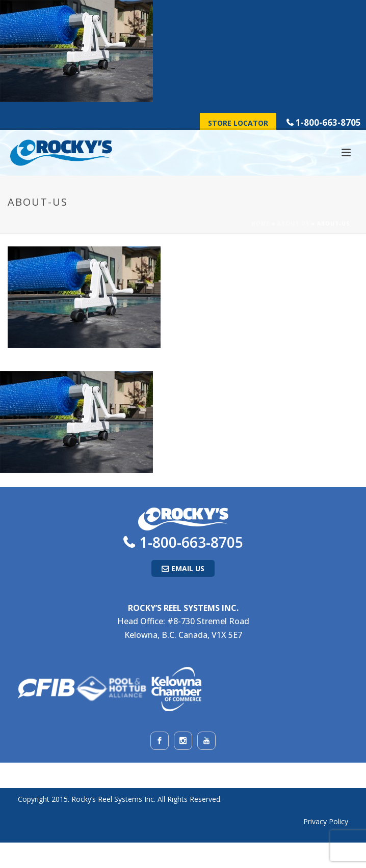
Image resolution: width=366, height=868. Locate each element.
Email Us (188, 568)
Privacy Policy (326, 821)
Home (260, 223)
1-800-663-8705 (328, 122)
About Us (293, 223)
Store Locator (238, 123)
